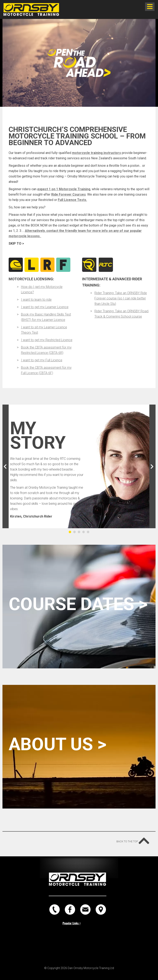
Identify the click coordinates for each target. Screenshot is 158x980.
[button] (6, 466)
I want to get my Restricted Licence (47, 340)
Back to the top (131, 839)
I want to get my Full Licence (42, 360)
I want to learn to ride (36, 300)
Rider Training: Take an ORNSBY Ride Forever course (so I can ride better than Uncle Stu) (121, 298)
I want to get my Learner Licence (45, 307)
